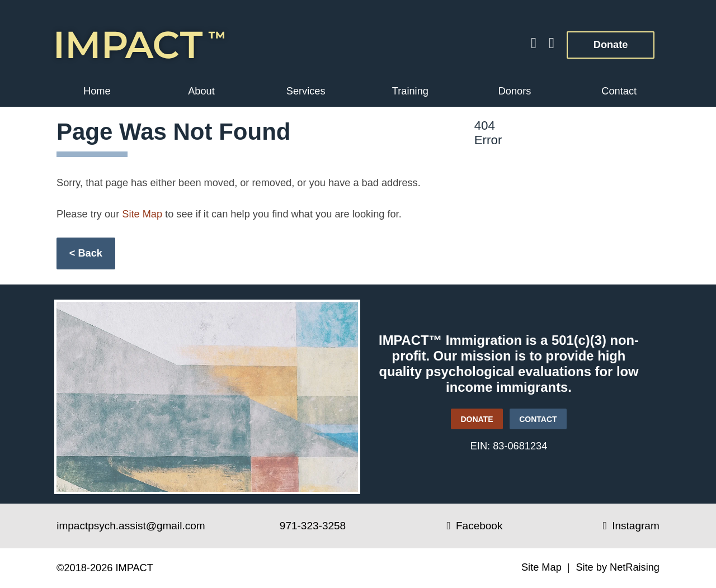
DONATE (472, 416)
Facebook (475, 526)
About (201, 91)
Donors (515, 91)
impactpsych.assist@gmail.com (131, 526)
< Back (86, 253)
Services (306, 91)
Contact (619, 91)
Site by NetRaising (618, 567)
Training (410, 91)
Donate (597, 41)
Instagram (631, 526)
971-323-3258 (313, 526)
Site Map (142, 214)
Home (97, 91)
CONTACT (538, 419)
